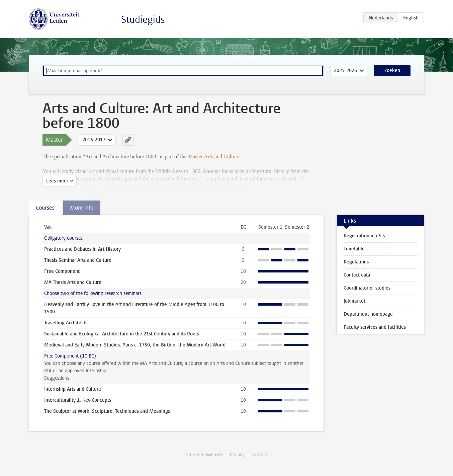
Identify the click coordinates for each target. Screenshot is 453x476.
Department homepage (368, 314)
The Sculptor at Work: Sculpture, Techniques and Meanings (107, 411)
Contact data (357, 275)
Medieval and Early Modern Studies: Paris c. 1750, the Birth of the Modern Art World (135, 345)
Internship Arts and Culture (73, 389)
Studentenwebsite (204, 455)
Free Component (62, 271)
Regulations (356, 262)
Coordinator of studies (367, 288)
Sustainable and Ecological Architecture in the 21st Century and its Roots (122, 334)
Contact (259, 455)
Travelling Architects (66, 323)
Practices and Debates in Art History (82, 249)
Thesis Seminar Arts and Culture (78, 260)
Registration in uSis (364, 236)
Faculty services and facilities (375, 327)
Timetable (354, 249)
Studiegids (143, 20)
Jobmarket (354, 301)
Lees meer (57, 181)
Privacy (237, 455)
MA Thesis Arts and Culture (73, 282)
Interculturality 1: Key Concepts (78, 400)
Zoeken (392, 70)
